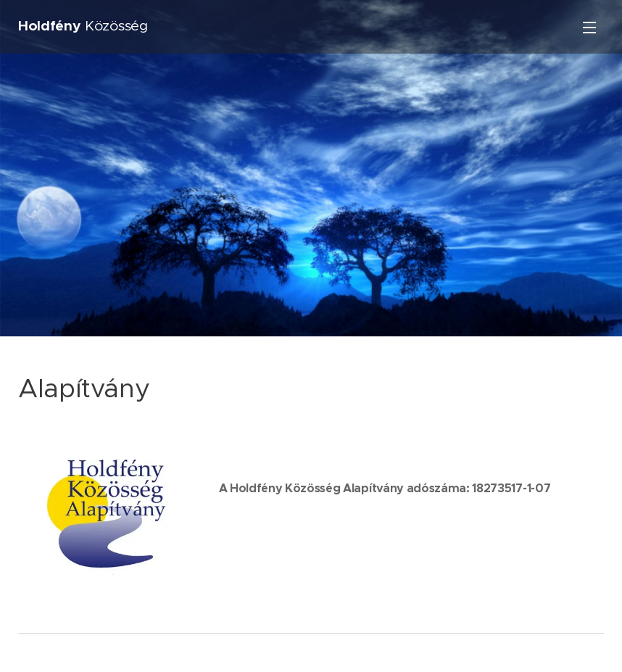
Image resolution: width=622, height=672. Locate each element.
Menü (589, 28)
